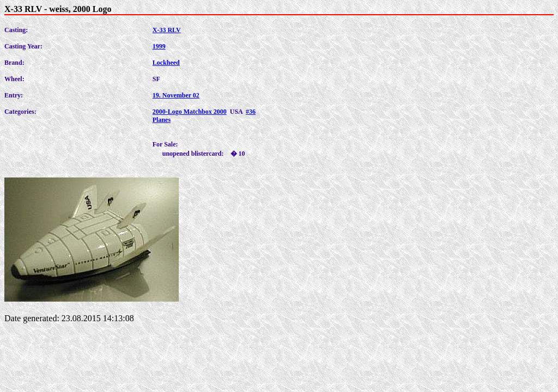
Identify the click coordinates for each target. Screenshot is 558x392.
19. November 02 (176, 95)
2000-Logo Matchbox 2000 (190, 112)
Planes (162, 120)
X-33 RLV (167, 30)
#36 (251, 112)
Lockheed (166, 63)
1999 (159, 46)
